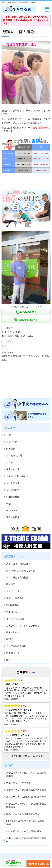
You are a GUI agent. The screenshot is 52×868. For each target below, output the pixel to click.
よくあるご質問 (14, 456)
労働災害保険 (13, 497)
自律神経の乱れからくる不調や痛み (24, 831)
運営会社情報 (13, 517)
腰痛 (8, 660)
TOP (9, 435)
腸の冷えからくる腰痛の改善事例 (23, 814)
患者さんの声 (13, 469)
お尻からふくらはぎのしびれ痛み (23, 626)
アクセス (11, 462)
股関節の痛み (13, 605)
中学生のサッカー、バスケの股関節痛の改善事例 (26, 805)
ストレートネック (15, 591)
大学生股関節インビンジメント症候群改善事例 (26, 774)
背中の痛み (12, 612)
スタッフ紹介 (13, 442)
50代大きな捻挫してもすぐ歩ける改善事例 (25, 823)
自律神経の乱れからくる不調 (21, 571)
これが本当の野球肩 (16, 646)
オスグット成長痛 (15, 619)
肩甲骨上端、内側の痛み (18, 564)
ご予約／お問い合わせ (17, 476)
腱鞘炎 (10, 639)
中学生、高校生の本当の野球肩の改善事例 (26, 840)
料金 (8, 504)
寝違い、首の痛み (15, 598)
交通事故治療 (13, 490)
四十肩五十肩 (13, 653)
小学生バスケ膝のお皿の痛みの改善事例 (26, 790)
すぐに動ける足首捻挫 (17, 577)
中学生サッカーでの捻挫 (18, 783)
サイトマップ (13, 483)
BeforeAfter (12, 510)
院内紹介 (11, 449)
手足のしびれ (13, 632)
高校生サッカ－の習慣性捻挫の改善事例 (26, 797)
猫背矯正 (11, 584)
